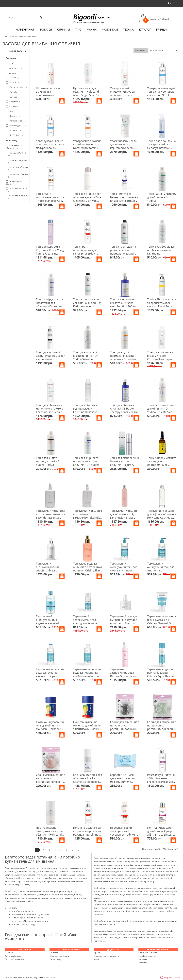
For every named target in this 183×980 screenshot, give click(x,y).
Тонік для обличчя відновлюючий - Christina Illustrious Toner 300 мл (85, 410)
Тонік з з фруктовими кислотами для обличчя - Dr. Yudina (50, 303)
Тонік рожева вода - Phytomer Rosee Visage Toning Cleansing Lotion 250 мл (51, 252)
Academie (15, 68)
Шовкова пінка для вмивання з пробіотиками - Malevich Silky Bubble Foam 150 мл (49, 95)
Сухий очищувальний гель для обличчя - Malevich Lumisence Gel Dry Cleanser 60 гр (50, 727)
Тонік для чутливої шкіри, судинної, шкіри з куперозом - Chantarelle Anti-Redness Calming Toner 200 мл (51, 361)
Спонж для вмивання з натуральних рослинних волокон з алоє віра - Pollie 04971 (162, 727)
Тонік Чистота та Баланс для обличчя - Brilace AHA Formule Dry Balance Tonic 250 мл (124, 201)
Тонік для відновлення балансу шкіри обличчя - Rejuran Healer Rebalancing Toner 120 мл (124, 465)
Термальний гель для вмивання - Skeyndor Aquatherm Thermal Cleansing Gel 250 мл (124, 622)
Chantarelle (16, 102)
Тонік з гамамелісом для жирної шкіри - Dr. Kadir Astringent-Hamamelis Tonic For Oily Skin (87, 306)
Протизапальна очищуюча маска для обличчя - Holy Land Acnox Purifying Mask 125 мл (50, 835)
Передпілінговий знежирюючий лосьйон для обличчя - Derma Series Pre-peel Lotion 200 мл (125, 835)
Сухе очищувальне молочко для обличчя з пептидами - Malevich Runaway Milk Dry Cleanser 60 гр (88, 729)
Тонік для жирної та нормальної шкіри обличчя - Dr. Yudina (86, 461)
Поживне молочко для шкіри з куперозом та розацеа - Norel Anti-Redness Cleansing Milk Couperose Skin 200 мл (88, 835)
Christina (15, 106)
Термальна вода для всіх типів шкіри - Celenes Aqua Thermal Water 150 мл (161, 674)
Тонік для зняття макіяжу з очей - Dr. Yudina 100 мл (49, 461)
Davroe (13, 111)
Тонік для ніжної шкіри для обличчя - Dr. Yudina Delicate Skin (162, 409)
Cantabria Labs (17, 87)
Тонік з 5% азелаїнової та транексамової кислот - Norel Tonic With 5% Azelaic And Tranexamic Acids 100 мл (162, 308)
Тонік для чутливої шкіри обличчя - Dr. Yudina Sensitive (86, 356)
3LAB (12, 63)
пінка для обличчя (17, 190)
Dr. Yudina (15, 135)
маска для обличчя (17, 168)
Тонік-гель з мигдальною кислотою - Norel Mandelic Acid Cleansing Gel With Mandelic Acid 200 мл (51, 201)
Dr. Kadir (15, 130)
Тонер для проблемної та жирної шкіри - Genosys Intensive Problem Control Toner (162, 146)
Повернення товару (59, 956)
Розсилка (143, 963)
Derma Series (16, 121)
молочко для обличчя (14, 183)
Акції (96, 959)
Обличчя (64, 30)
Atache (13, 78)
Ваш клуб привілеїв (14, 959)
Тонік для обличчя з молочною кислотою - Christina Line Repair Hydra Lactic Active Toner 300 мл (50, 412)
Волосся (46, 30)
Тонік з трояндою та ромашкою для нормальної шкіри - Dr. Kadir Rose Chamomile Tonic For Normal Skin (123, 255)
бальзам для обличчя (14, 147)
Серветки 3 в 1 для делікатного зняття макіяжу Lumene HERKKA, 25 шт (122, 780)
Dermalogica (16, 126)
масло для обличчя (17, 175)
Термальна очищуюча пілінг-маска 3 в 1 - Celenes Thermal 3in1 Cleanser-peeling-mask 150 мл (162, 623)
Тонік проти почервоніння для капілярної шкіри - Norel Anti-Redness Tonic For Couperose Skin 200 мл (86, 255)
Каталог (145, 30)
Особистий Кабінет (148, 953)
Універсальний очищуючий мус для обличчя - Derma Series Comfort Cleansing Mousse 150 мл (124, 97)
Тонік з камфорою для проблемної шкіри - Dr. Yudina (161, 250)
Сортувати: (141, 50)
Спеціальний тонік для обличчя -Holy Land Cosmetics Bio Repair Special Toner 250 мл (88, 780)
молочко (104, 858)
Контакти (54, 953)
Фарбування (25, 30)
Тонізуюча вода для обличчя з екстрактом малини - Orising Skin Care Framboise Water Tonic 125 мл (87, 570)
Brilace (14, 83)
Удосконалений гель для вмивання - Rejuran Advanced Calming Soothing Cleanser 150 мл (123, 148)
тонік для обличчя (17, 197)
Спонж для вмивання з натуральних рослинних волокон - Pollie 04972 (51, 780)
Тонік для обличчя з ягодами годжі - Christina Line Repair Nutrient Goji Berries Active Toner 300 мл (160, 359)
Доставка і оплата (14, 956)
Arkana (14, 73)
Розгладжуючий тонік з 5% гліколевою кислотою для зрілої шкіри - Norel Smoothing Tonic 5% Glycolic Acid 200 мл (161, 783)
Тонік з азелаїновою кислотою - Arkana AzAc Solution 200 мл (123, 303)
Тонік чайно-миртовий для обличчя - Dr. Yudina (162, 197)
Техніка (128, 30)
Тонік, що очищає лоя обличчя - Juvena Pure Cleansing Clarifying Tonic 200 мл (87, 199)
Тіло (78, 30)
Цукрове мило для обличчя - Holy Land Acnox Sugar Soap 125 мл (87, 93)
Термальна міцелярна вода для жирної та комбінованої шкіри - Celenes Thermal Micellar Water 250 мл (87, 676)
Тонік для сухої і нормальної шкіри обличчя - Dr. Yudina (123, 356)
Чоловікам (110, 30)
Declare (14, 116)
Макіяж (92, 30)
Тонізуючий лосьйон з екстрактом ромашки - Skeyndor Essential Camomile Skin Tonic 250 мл (50, 518)
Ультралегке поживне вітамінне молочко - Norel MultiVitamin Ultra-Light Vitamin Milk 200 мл (88, 148)
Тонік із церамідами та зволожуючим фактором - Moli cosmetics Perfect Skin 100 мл (162, 465)
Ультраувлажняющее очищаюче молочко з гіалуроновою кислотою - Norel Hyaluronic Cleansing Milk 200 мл (50, 150)
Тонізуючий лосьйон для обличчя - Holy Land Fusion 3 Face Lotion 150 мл (123, 516)
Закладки (143, 959)
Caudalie (14, 92)
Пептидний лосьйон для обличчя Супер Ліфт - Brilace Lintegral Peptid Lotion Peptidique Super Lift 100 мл (161, 836)
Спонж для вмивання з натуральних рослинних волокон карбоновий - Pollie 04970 (125, 729)
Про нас (9, 953)
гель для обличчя (16, 154)
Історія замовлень (147, 956)
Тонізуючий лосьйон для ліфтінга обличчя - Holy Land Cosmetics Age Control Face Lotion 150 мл (162, 518)
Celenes (14, 97)
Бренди (161, 30)
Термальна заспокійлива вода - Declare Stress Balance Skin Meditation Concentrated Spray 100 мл (124, 678)
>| (79, 850)
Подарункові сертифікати (106, 956)
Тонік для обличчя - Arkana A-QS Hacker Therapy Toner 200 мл (124, 409)
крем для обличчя (16, 161)
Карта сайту (55, 959)
